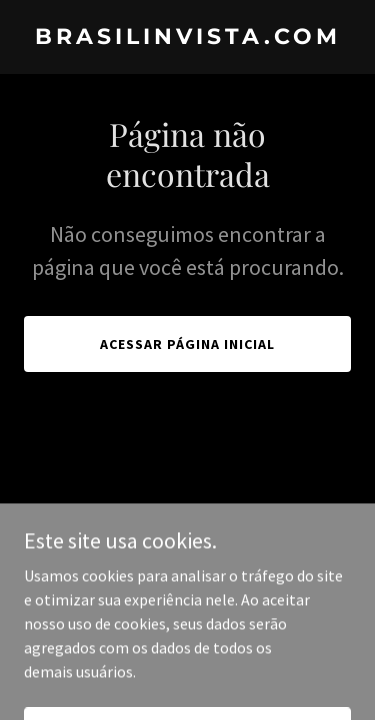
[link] (187, 38)
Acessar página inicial (187, 344)
